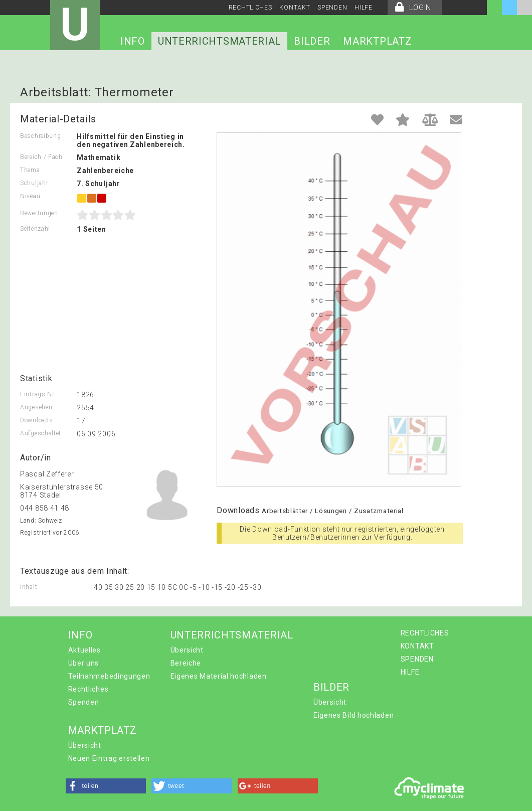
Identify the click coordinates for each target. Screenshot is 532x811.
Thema (30, 170)
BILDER (312, 41)
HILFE (364, 8)
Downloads (36, 420)
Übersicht (187, 650)
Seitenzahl (35, 229)
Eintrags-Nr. (38, 394)
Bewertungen (39, 213)
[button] (106, 786)
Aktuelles (84, 650)
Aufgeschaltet (41, 433)
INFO (133, 41)
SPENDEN (332, 8)
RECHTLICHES (250, 8)
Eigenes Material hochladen (219, 676)
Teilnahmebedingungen (109, 676)
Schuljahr (34, 183)
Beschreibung (40, 136)
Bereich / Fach (41, 157)
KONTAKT (295, 8)
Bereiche (186, 663)
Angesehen (36, 407)
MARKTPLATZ (377, 41)
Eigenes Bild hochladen (353, 715)
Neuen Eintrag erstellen (109, 758)
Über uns (84, 663)
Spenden (84, 702)
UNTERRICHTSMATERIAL (219, 41)
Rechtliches (88, 689)
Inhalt (29, 587)
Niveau (30, 196)
